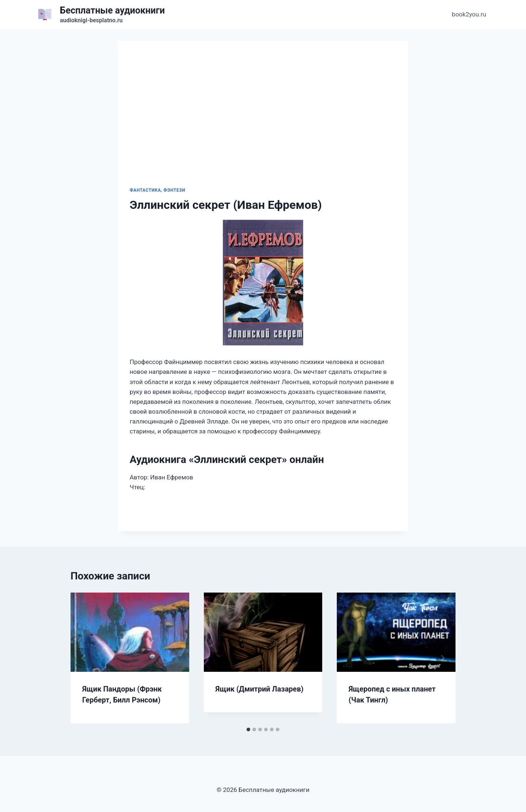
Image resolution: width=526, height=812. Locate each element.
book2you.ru (469, 14)
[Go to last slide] (84, 658)
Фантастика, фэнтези (157, 190)
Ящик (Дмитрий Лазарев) (260, 689)
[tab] (248, 729)
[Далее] (442, 658)
